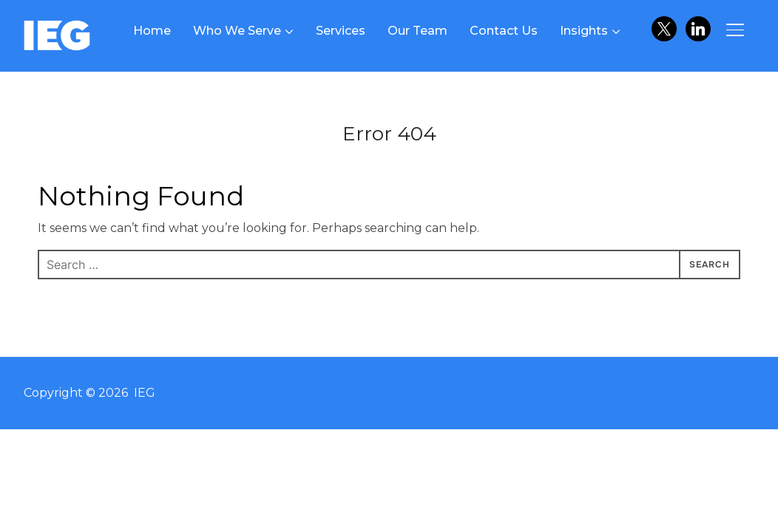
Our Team (417, 31)
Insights (584, 31)
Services (341, 31)
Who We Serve (237, 31)
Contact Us (504, 31)
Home (152, 31)
